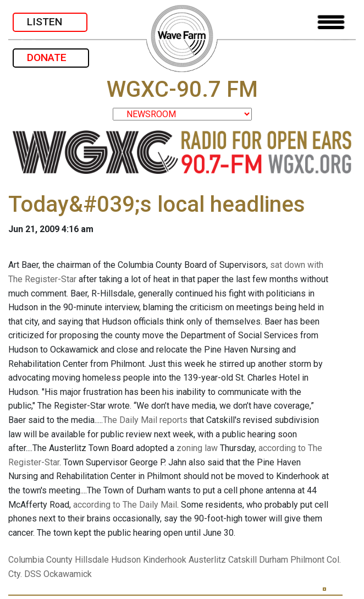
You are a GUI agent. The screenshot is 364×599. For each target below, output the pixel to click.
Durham (274, 560)
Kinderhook (165, 560)
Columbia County (40, 560)
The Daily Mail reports (145, 420)
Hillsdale (92, 560)
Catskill (242, 560)
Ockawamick (68, 574)
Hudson (126, 560)
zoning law (197, 448)
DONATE (51, 57)
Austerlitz (207, 560)
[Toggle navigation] (331, 22)
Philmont (307, 560)
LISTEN (50, 22)
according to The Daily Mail (125, 505)
